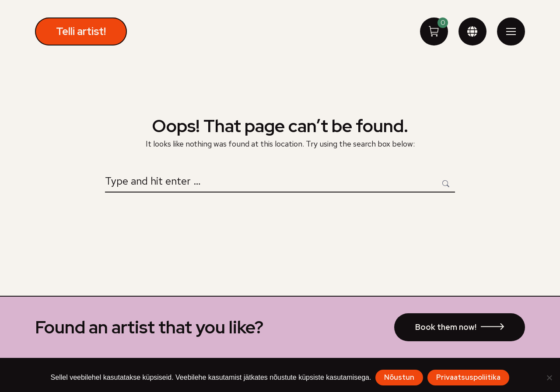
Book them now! (446, 327)
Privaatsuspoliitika (468, 377)
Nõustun (399, 377)
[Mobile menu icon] (511, 31)
